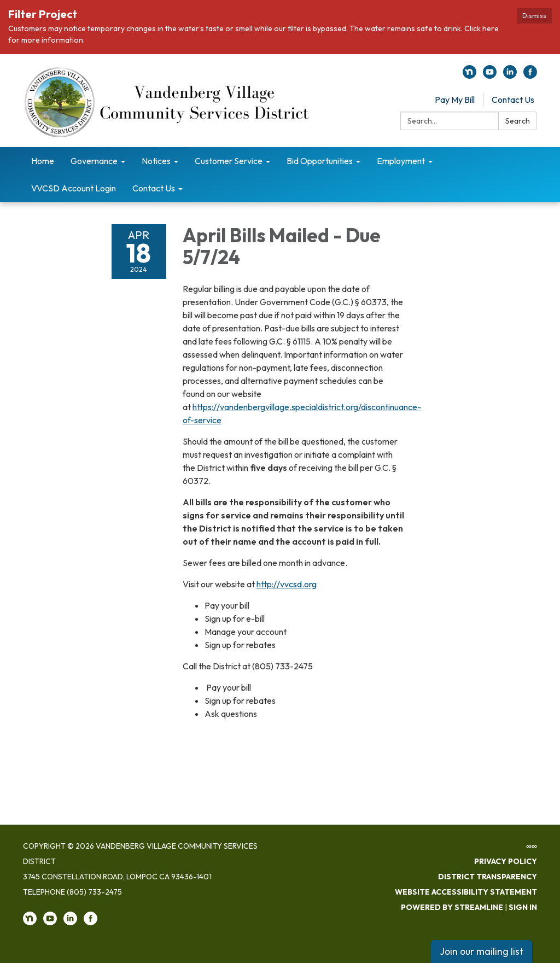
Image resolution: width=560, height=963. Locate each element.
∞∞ (532, 846)
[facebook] (530, 75)
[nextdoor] (469, 75)
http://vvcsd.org (287, 584)
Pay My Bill (455, 100)
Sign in (523, 907)
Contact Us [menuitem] (154, 188)
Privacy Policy (506, 861)
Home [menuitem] (43, 161)
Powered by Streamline (452, 907)
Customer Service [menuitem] (229, 161)
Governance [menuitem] (94, 161)
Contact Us (513, 100)
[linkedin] (510, 75)
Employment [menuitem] (401, 161)
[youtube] (490, 75)
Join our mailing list (482, 951)
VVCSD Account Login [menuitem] (74, 188)
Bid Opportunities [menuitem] (320, 161)
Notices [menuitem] (156, 161)
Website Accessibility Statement (466, 892)
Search (518, 121)
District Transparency (488, 877)
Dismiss (534, 16)
